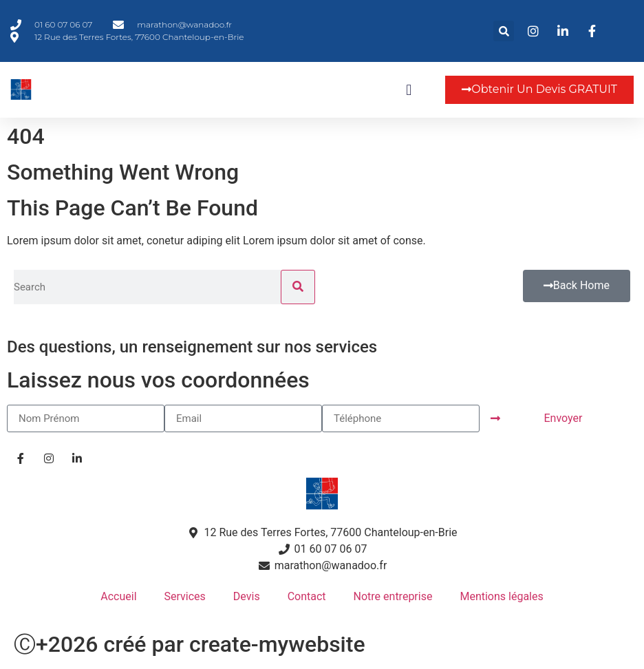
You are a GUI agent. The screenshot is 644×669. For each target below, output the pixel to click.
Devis (247, 596)
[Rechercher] (298, 287)
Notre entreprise (393, 596)
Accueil (118, 596)
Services (185, 596)
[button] (504, 31)
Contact (307, 596)
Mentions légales (501, 596)
